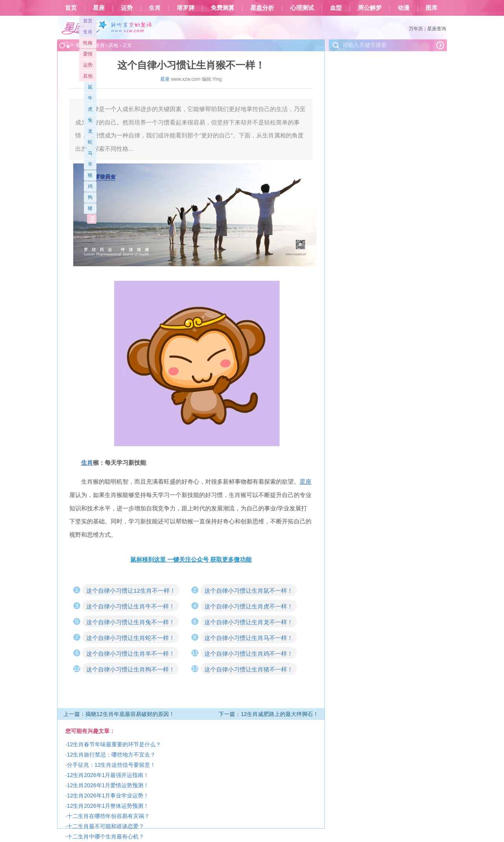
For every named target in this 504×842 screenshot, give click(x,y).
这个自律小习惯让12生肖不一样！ (131, 591)
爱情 (88, 54)
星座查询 (437, 29)
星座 (99, 8)
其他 (88, 76)
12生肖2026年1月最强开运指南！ (108, 775)
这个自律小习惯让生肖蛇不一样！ (131, 638)
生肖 (155, 8)
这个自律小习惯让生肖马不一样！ (249, 638)
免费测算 (222, 8)
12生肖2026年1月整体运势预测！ (108, 806)
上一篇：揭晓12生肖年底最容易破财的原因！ (119, 714)
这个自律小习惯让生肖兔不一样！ (131, 622)
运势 (127, 8)
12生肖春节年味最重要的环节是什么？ (114, 744)
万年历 (416, 29)
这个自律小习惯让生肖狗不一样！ (131, 669)
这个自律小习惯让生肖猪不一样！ (249, 669)
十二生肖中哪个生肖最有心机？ (106, 836)
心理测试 (302, 8)
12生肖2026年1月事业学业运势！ (108, 796)
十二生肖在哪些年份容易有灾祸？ (108, 816)
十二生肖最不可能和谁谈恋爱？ (106, 826)
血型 (336, 8)
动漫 (404, 8)
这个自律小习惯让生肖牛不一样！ (131, 606)
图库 (432, 8)
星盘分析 (262, 8)
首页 (71, 8)
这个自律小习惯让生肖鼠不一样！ (249, 591)
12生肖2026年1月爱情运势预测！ (108, 785)
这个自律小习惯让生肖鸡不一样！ (249, 654)
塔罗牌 (186, 8)
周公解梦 (370, 8)
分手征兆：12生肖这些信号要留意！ (111, 765)
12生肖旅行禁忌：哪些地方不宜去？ (111, 755)
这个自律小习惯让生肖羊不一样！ (131, 654)
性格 (88, 43)
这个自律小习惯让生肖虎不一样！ (249, 606)
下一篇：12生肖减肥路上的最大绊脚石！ (269, 714)
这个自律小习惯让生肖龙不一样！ (249, 622)
